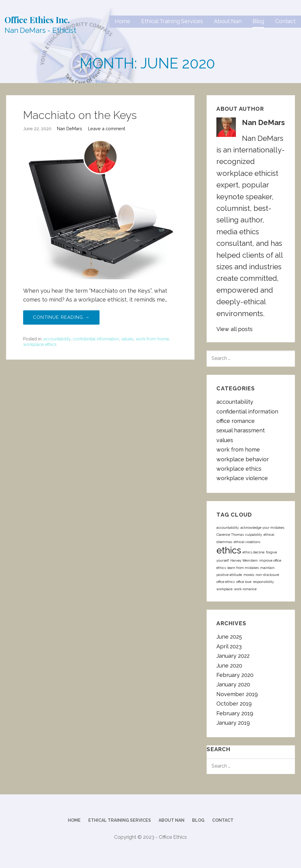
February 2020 (235, 675)
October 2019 (234, 704)
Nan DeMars (70, 129)
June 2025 (229, 637)
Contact (285, 21)
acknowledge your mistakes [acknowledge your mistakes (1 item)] (262, 528)
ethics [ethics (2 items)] (229, 550)
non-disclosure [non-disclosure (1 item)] (267, 575)
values (127, 339)
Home (123, 21)
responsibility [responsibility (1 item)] (263, 582)
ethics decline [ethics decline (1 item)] (254, 552)
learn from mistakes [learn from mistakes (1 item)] (243, 568)
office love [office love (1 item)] (244, 582)
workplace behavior (243, 459)
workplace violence (242, 478)
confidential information (96, 339)
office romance (236, 421)
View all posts (235, 329)
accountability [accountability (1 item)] (228, 528)
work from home (152, 339)
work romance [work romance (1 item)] (245, 589)
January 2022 (233, 656)
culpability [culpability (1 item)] (254, 535)
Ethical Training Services (172, 21)
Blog (258, 21)
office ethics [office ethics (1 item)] (226, 582)
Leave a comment (107, 129)
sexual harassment (241, 430)
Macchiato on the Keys (80, 115)
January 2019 (233, 723)
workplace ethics (40, 344)
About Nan (228, 21)
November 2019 (237, 694)
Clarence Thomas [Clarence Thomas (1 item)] (230, 535)
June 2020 (229, 666)
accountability (57, 339)
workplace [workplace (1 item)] (224, 589)
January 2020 (233, 684)
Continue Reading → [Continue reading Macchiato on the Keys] (61, 317)
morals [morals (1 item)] (249, 575)
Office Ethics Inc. (37, 20)
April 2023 (229, 646)
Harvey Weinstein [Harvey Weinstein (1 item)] (244, 560)
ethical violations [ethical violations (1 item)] (247, 542)
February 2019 (235, 713)
